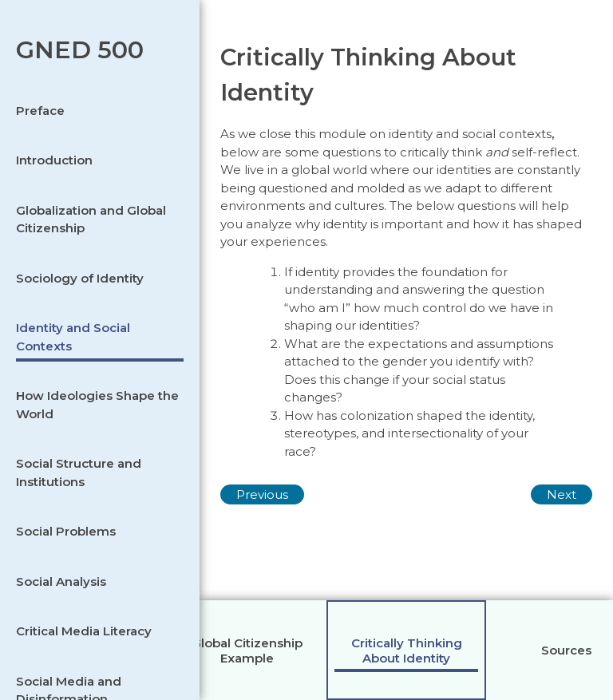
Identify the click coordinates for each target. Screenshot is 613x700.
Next (562, 494)
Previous (262, 494)
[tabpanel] (406, 350)
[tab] (247, 650)
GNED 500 (80, 50)
